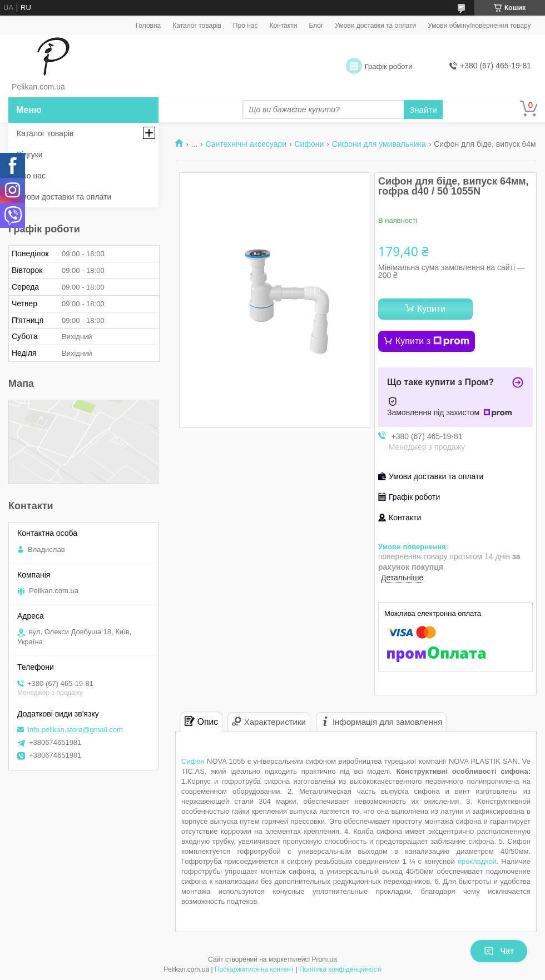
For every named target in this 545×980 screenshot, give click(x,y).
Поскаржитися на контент (254, 969)
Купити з (432, 341)
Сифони (309, 144)
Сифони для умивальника (379, 144)
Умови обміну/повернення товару (479, 26)
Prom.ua (324, 959)
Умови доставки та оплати (375, 26)
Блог (316, 26)
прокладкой (477, 861)
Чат (499, 951)
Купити (431, 309)
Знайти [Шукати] (423, 110)
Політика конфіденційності (340, 969)
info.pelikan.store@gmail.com (75, 730)
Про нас (246, 26)
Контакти (283, 26)
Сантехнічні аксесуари (246, 144)
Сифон (193, 761)
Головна (148, 26)
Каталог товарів (197, 26)
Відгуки (30, 155)
